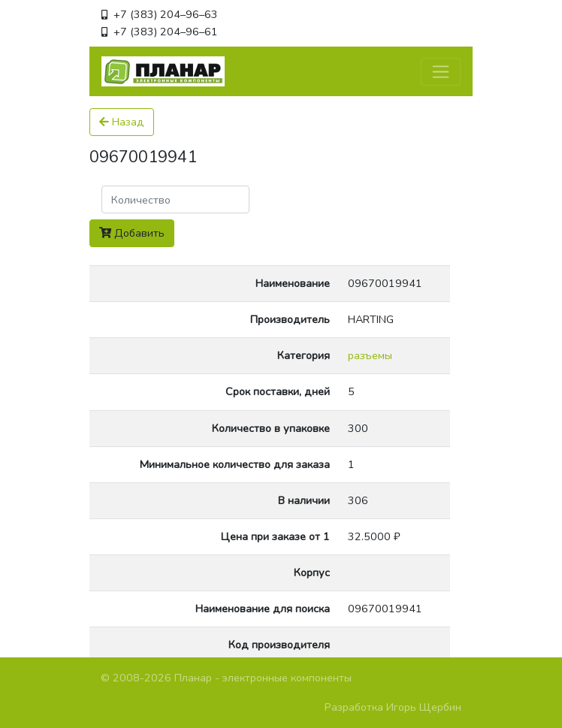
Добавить (132, 233)
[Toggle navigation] (441, 72)
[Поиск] (175, 199)
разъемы (370, 355)
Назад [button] (122, 122)
